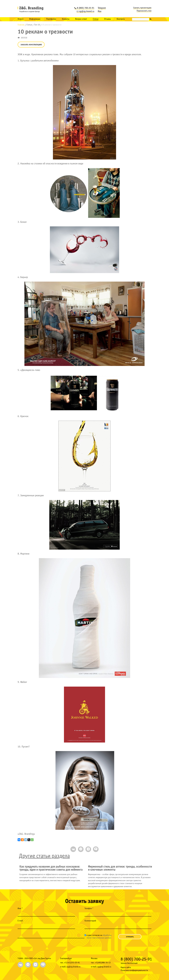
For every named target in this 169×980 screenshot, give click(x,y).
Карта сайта (126, 968)
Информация (35, 19)
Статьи (96, 19)
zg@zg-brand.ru (85, 11)
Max (100, 11)
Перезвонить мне (144, 11)
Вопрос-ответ (81, 19)
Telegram (102, 8)
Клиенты (66, 19)
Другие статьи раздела (44, 856)
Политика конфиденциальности (134, 970)
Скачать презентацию (142, 8)
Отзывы (108, 19)
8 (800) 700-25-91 (84, 8)
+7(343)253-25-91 (72, 963)
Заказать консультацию (31, 45)
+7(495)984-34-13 (103, 963)
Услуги (20, 19)
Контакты (121, 19)
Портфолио (51, 19)
